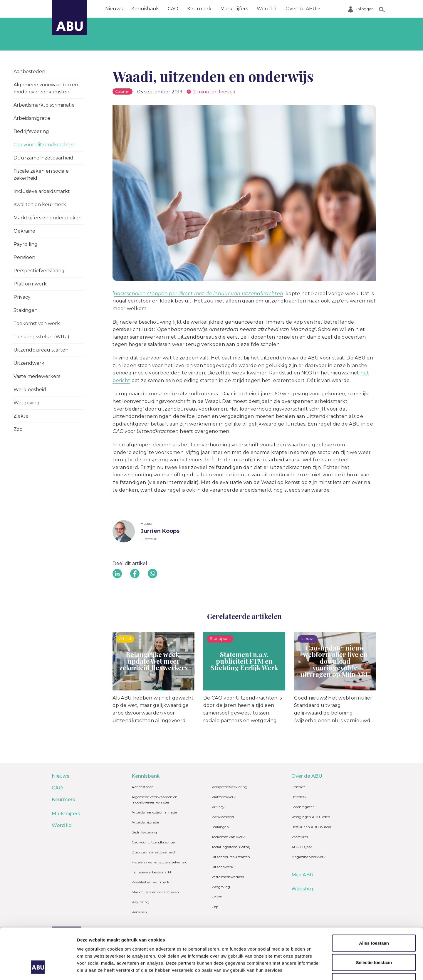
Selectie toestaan (374, 918)
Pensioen (24, 257)
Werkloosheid (30, 390)
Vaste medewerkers (37, 376)
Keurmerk (199, 9)
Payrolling (26, 244)
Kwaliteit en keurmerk (40, 205)
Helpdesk (299, 797)
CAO (173, 9)
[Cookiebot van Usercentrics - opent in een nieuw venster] (38, 969)
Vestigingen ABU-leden (311, 817)
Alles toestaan (374, 899)
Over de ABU (301, 9)
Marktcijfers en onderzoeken (48, 218)
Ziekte (21, 416)
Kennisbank (145, 9)
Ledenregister (303, 807)
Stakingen (26, 310)
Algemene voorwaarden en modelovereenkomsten (46, 88)
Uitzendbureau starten (41, 350)
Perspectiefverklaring (39, 271)
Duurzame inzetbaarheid (43, 158)
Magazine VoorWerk (308, 857)
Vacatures (300, 837)
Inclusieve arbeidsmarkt (42, 191)
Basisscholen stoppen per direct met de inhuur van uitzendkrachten (199, 294)
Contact (298, 787)
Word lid (267, 9)
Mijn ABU (302, 875)
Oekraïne (24, 231)
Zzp (18, 429)
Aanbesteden (29, 72)
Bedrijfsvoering (31, 131)
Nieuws (114, 9)
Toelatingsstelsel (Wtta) (41, 337)
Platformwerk (30, 284)
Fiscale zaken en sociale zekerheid (41, 175)
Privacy (22, 297)
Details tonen (317, 968)
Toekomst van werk (37, 323)
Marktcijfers (234, 9)
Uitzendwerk (29, 363)
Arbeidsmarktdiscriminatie (44, 105)
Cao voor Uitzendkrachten (45, 145)
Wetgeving (27, 403)
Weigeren (374, 937)
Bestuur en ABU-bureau (312, 827)
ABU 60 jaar (302, 847)
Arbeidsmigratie (32, 118)
